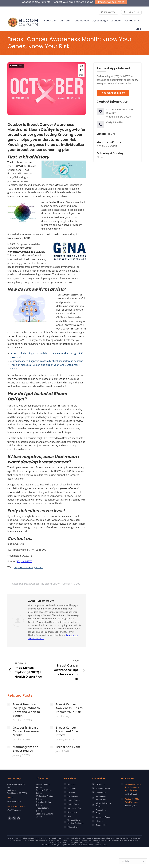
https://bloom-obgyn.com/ (28, 559)
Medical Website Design (84, 836)
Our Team (72, 780)
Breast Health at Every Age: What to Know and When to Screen (26, 701)
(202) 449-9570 (24, 553)
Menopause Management (101, 789)
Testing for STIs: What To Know (132, 792)
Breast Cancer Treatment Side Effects (67, 723)
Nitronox (99, 812)
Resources (72, 804)
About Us (71, 776)
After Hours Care (75, 800)
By (51, 575)
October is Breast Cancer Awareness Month (26, 723)
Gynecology (101, 784)
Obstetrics (100, 776)
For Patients (73, 788)
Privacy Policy (73, 819)
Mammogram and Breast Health (26, 740)
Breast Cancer (16, 57)
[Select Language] (133, 861)
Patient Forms (73, 792)
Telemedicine (101, 816)
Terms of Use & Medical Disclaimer (76, 813)
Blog (69, 808)
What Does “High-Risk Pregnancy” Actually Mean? (133, 779)
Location (71, 784)
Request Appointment (113, 84)
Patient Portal (73, 796)
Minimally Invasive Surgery (104, 796)
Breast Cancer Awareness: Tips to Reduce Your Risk (69, 699)
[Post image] (9, 696)
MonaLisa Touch (103, 809)
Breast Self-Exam (68, 738)
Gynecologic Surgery (101, 803)
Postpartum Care (103, 780)
